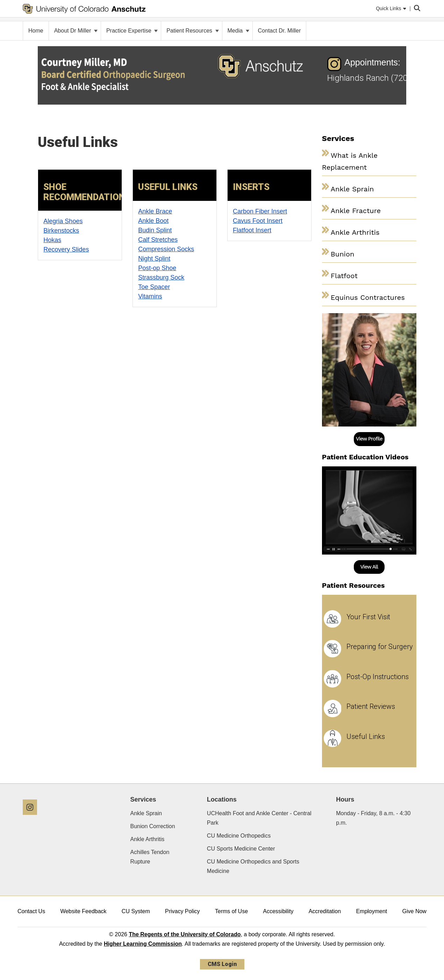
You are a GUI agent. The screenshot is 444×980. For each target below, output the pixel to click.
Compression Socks (166, 249)
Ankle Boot (153, 221)
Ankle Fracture (356, 211)
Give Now (414, 911)
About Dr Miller (76, 31)
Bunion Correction (153, 826)
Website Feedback (83, 911)
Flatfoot (344, 276)
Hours (345, 799)
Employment (371, 911)
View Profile (369, 439)
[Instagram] (33, 817)
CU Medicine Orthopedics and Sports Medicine (253, 866)
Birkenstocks (61, 231)
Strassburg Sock (161, 277)
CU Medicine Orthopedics (239, 836)
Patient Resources (192, 31)
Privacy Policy (182, 911)
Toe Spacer (154, 287)
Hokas (52, 240)
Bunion (342, 254)
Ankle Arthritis (355, 232)
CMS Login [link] (222, 964)
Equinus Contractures (368, 297)
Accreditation (325, 911)
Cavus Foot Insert (258, 221)
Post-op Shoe (157, 268)
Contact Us (31, 911)
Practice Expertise (132, 31)
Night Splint (154, 259)
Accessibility (278, 911)
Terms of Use (231, 911)
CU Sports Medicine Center (241, 849)
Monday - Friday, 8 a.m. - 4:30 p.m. (373, 818)
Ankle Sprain (352, 189)
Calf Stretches (158, 240)
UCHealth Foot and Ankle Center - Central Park (259, 818)
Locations (222, 799)
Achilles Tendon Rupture (150, 857)
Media (238, 31)
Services (143, 799)
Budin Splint (155, 230)
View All (369, 567)
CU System (136, 911)
